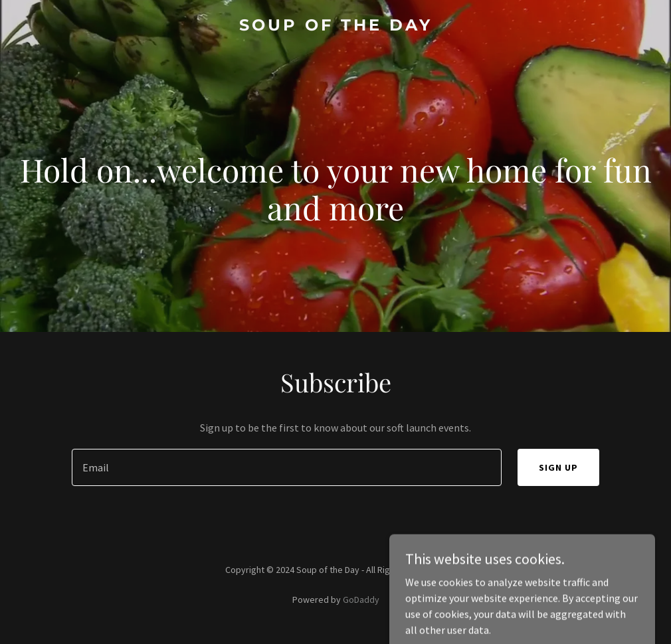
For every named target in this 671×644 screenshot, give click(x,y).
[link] (336, 27)
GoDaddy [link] (361, 600)
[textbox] (287, 467)
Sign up (558, 467)
